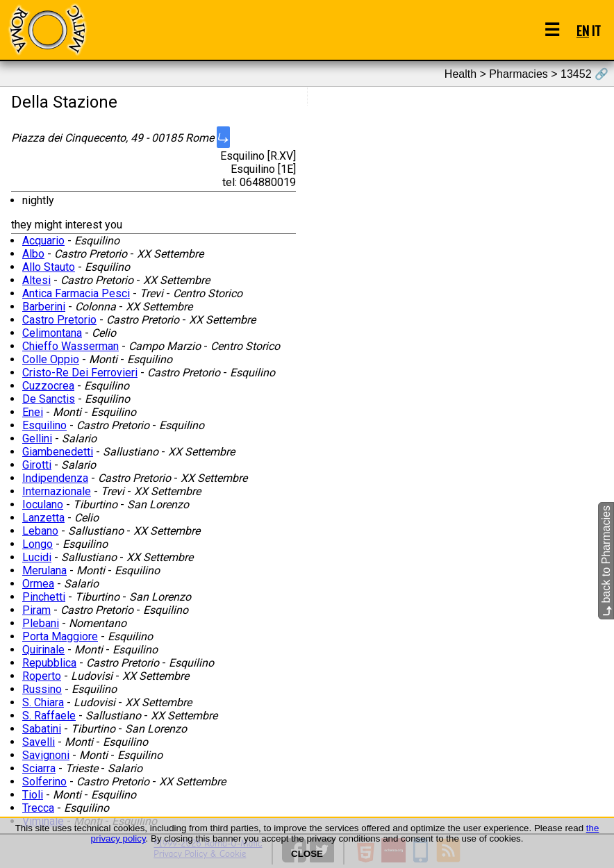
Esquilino (44, 425)
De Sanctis (49, 399)
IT (596, 30)
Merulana (44, 570)
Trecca (38, 808)
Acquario (43, 241)
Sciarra (39, 768)
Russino (42, 689)
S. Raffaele (49, 716)
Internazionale (57, 491)
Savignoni (46, 755)
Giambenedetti (58, 452)
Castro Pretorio (59, 320)
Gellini (37, 439)
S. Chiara (43, 702)
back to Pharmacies (606, 561)
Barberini (44, 307)
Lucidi (37, 557)
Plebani (41, 623)
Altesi (36, 280)
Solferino (44, 782)
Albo (33, 254)
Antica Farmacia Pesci (76, 293)
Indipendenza (55, 478)
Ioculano (43, 504)
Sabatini (42, 729)
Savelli (39, 742)
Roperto (42, 676)
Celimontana (52, 333)
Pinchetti (44, 597)
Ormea (38, 584)
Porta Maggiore (60, 636)
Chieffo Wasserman (70, 346)
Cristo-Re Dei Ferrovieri (80, 373)
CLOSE (307, 854)
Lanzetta (43, 518)
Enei (33, 412)
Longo (38, 544)
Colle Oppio (51, 359)
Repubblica (49, 663)
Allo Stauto (49, 267)
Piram (36, 610)
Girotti (37, 465)
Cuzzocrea (48, 386)
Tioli (33, 795)
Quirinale (43, 650)
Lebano (40, 531)
